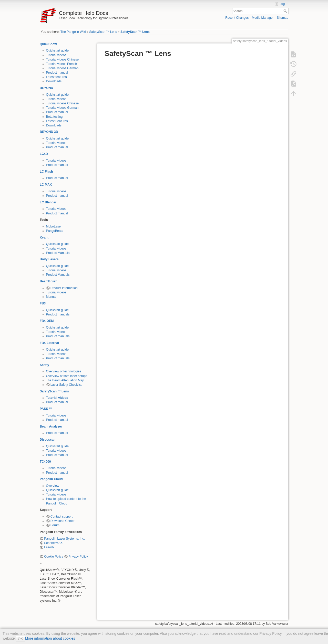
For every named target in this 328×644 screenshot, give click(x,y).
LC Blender (48, 202)
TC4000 (45, 462)
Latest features (57, 77)
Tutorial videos (56, 55)
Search (286, 11)
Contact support (61, 517)
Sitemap (283, 18)
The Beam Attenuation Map (65, 380)
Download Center (63, 521)
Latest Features (57, 121)
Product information (64, 288)
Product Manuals (58, 253)
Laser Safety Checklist (66, 385)
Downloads (54, 81)
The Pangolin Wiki (73, 32)
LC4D (44, 154)
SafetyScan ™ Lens (103, 32)
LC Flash (46, 172)
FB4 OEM (47, 321)
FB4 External (49, 343)
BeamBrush (49, 281)
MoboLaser (54, 226)
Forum (55, 525)
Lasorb (49, 547)
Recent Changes (237, 18)
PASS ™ (46, 409)
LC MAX (46, 185)
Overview (53, 486)
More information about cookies (50, 638)
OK (20, 639)
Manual (51, 297)
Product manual (57, 73)
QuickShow (48, 44)
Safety (44, 365)
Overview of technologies (64, 371)
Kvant (44, 237)
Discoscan (48, 440)
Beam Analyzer (51, 427)
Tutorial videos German (62, 68)
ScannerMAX (53, 543)
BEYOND (46, 88)
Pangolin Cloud (51, 479)
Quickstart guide (58, 51)
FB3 (43, 303)
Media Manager (263, 18)
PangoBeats (55, 231)
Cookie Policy (54, 557)
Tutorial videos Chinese (63, 60)
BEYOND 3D (49, 132)
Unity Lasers (49, 259)
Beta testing (54, 117)
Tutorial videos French (62, 64)
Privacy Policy (78, 557)
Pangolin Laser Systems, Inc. (64, 539)
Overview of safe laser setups (67, 376)
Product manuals (58, 314)
